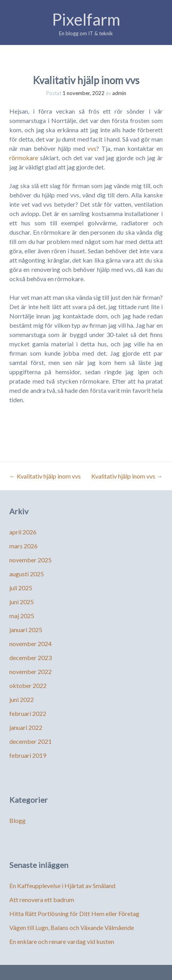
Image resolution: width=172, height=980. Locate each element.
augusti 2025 (27, 574)
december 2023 (30, 658)
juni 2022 (22, 699)
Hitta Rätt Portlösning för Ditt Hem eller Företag (74, 913)
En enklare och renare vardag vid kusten (62, 941)
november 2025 (30, 560)
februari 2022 (28, 713)
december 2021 (30, 741)
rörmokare (24, 158)
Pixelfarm (86, 19)
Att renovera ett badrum (42, 900)
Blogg (17, 820)
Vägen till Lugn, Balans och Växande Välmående (72, 927)
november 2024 (30, 644)
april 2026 (23, 532)
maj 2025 (22, 616)
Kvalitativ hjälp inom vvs (45, 476)
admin (119, 93)
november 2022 (30, 671)
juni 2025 (22, 602)
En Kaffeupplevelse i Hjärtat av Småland (62, 886)
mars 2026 (23, 546)
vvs (92, 148)
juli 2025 (21, 588)
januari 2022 (26, 727)
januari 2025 (26, 630)
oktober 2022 (28, 685)
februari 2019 (28, 755)
